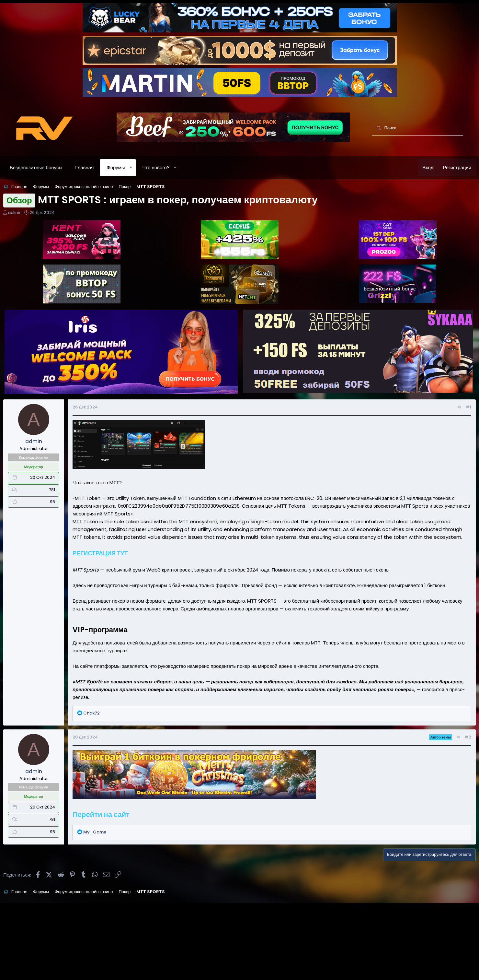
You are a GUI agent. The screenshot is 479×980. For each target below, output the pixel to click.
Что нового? (169, 167)
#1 (456, 404)
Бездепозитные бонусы (49, 167)
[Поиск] (417, 128)
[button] (144, 168)
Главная (97, 167)
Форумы (129, 167)
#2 (455, 749)
